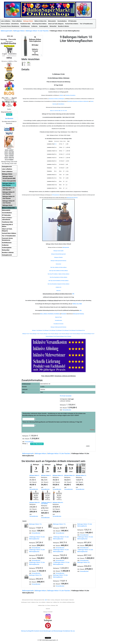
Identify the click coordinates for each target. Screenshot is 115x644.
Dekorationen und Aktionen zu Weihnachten (81, 101)
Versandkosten (67, 410)
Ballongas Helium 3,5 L (58, 475)
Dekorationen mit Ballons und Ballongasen (57, 99)
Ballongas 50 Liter (82, 330)
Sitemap (23, 631)
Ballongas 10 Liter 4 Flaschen (60, 334)
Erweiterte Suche (38, 631)
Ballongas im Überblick (58, 257)
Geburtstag (54, 104)
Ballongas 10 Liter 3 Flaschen (49, 334)
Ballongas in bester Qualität (58, 251)
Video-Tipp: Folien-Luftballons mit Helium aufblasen (58, 271)
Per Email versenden (66, 396)
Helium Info (58, 291)
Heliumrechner (58, 264)
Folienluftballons (51, 314)
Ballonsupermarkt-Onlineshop (72, 198)
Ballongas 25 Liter (68, 330)
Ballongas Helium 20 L (35, 502)
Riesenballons (73, 95)
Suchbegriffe (30, 631)
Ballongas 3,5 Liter (48, 330)
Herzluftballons (57, 314)
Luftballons (61, 95)
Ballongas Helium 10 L (81, 475)
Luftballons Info (58, 287)
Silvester (92, 101)
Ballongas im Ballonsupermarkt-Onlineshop (58, 261)
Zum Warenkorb (9, 119)
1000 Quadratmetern (56, 195)
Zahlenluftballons (61, 104)
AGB (46, 600)
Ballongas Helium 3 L (34, 475)
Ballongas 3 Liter (41, 330)
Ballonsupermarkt (6, 31)
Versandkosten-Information (58, 324)
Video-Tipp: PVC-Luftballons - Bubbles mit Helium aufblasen (58, 274)
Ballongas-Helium (19, 31)
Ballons (41, 314)
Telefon (74, 304)
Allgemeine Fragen (58, 317)
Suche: (9, 109)
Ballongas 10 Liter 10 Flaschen (66, 336)
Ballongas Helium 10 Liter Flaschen (37, 31)
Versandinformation (58, 320)
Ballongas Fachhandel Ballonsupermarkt (58, 254)
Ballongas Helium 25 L (35, 575)
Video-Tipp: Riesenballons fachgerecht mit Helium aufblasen (58, 284)
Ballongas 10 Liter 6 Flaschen (82, 334)
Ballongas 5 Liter (55, 330)
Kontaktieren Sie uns (69, 631)
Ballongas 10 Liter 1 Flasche (27, 334)
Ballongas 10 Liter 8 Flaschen (55, 336)
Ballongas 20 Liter (61, 330)
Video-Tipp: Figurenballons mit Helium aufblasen (58, 277)
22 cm (55, 144)
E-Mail (80, 304)
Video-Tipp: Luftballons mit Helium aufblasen (58, 267)
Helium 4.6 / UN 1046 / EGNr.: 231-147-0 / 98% (58, 111)
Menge (24, 444)
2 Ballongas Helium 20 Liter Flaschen (46, 503)
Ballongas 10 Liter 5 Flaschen (71, 334)
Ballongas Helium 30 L (58, 502)
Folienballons (68, 95)
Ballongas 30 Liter (75, 330)
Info (73, 294)
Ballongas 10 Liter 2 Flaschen (38, 334)
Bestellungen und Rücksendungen (53, 631)
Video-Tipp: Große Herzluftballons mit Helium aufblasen (58, 281)
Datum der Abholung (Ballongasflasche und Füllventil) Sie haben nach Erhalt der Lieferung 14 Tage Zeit (52, 422)
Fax (77, 304)
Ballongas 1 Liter (35, 330)
